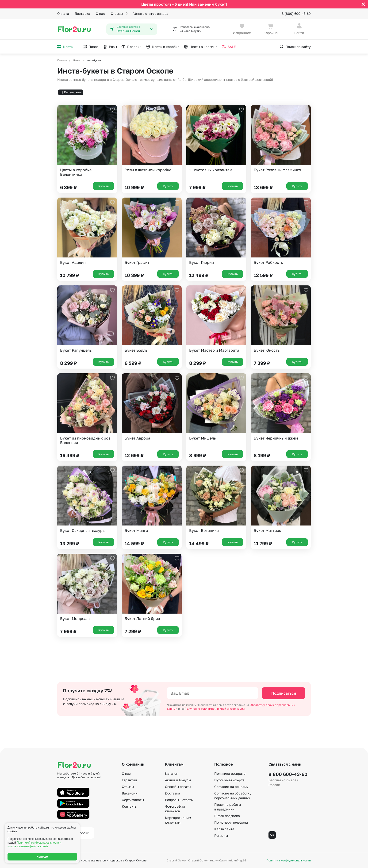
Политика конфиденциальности (289, 860)
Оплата (63, 14)
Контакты (130, 806)
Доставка (82, 14)
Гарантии (129, 780)
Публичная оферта (229, 780)
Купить (103, 186)
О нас (100, 14)
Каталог (171, 773)
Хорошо (42, 857)
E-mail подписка (227, 816)
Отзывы (119, 14)
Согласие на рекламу (231, 787)
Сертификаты (133, 800)
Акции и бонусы (178, 780)
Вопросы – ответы (179, 800)
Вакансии (130, 793)
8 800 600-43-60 (288, 774)
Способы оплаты (178, 787)
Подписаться (284, 693)
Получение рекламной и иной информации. (215, 709)
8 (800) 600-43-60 (296, 14)
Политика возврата (230, 773)
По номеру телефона (231, 822)
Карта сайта (224, 829)
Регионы (221, 835)
